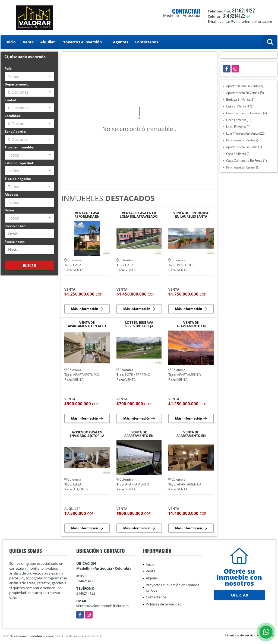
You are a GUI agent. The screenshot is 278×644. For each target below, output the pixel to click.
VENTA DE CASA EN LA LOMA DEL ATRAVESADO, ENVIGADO (139, 215)
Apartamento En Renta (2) (244, 147)
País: (8, 69)
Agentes (121, 42)
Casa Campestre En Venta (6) (247, 113)
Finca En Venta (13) (239, 120)
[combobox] (29, 76)
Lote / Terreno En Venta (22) (245, 133)
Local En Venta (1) (238, 127)
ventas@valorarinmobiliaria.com (102, 606)
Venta (28, 42)
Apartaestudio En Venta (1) (245, 86)
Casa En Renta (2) (238, 154)
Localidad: (13, 116)
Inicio (11, 42)
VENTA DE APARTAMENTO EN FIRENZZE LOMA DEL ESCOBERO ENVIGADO (191, 434)
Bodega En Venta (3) (240, 99)
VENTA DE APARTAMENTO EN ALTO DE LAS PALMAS (87, 324)
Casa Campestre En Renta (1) (247, 161)
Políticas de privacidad (164, 604)
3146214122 (244, 10)
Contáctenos (146, 42)
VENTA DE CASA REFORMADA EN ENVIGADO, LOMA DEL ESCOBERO (87, 215)
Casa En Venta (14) (239, 106)
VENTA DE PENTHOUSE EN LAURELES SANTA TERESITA (191, 215)
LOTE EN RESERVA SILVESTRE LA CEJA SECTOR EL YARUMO (139, 324)
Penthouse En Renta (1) (242, 167)
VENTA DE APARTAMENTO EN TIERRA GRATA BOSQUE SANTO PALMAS (139, 434)
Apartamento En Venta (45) (245, 93)
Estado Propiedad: (19, 163)
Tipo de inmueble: (19, 147)
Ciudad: (11, 100)
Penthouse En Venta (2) (242, 140)
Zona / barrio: (15, 131)
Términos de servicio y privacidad (250, 635)
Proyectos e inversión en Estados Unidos (86, 42)
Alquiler (48, 42)
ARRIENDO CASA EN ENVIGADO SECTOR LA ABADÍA (87, 434)
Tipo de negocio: (18, 179)
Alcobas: (11, 194)
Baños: (10, 210)
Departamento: (17, 84)
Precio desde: (15, 226)
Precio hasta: (15, 242)
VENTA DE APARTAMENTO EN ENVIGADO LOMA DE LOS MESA (191, 324)
